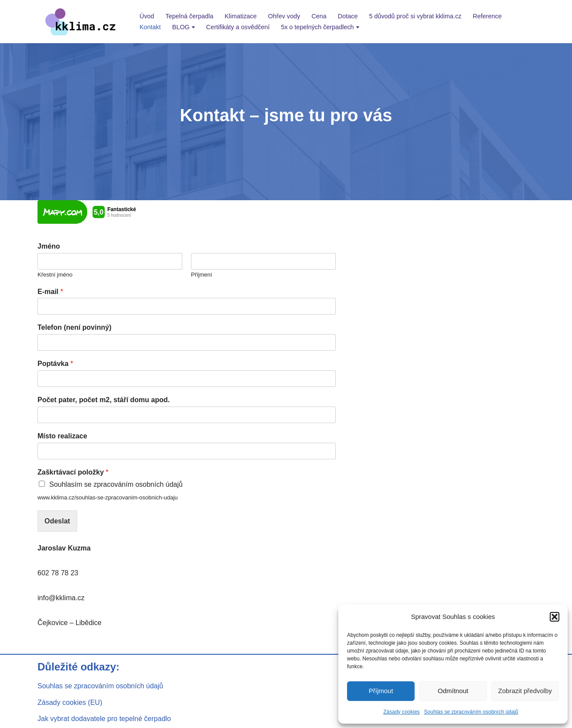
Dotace (348, 16)
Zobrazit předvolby (525, 691)
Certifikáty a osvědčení (238, 27)
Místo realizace (62, 436)
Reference (487, 16)
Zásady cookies (401, 712)
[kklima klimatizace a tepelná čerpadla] (81, 22)
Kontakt (150, 27)
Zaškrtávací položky (73, 472)
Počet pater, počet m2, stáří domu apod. (104, 400)
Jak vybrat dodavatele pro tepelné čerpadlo (104, 719)
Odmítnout (453, 691)
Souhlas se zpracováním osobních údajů (471, 712)
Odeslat (57, 521)
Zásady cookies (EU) (70, 702)
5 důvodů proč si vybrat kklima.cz (415, 16)
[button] (555, 617)
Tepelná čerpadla (190, 16)
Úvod (147, 16)
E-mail (50, 292)
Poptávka (55, 364)
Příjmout (381, 691)
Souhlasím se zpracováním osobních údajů (116, 484)
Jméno (49, 246)
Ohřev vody (284, 16)
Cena (319, 16)
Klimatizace (241, 16)
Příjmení (201, 275)
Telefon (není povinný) (74, 327)
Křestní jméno (55, 275)
